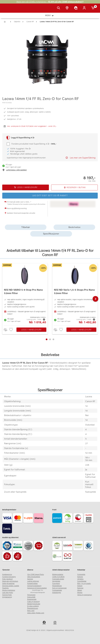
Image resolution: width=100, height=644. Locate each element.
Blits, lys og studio (84, 583)
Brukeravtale (32, 599)
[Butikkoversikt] (68, 8)
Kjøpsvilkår (31, 597)
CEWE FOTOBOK (58, 577)
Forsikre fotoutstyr (9, 577)
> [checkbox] (6, 330)
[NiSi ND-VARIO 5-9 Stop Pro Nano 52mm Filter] (25, 294)
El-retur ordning (33, 606)
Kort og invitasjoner (59, 588)
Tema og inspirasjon (85, 595)
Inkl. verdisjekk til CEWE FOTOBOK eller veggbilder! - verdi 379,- (32, 126)
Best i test (31, 611)
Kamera (80, 577)
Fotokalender (57, 590)
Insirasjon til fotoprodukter (37, 588)
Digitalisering (7, 597)
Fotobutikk (81, 574)
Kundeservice (7, 574)
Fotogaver (56, 583)
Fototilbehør (82, 581)
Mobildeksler (57, 586)
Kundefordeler (32, 583)
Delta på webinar (8, 583)
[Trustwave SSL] (18, 546)
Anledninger (57, 593)
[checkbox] (11, 330)
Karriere (30, 579)
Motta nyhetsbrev (9, 590)
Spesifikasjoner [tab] (51, 234)
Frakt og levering (33, 602)
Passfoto (5, 588)
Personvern (31, 595)
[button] (95, 299)
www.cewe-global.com (36, 613)
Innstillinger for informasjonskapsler (38, 591)
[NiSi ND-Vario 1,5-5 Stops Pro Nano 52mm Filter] (75, 294)
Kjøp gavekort (7, 579)
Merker (80, 593)
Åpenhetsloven (33, 608)
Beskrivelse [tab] (74, 227)
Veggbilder (56, 581)
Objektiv (80, 579)
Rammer (80, 588)
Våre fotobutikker (34, 577)
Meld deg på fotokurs (10, 581)
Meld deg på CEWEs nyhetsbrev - (50, 2)
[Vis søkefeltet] (59, 8)
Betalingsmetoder (34, 604)
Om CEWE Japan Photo (36, 574)
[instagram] (55, 623)
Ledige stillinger (33, 581)
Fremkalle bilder (58, 579)
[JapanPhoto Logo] (8, 10)
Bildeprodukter (58, 574)
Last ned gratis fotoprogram (8, 594)
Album (80, 590)
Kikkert (80, 586)
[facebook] (45, 623)
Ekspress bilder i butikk (11, 586)
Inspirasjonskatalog (34, 586)
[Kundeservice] (76, 8)
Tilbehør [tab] (26, 227)
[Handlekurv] (93, 8)
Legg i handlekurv (31, 330)
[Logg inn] (85, 8)
